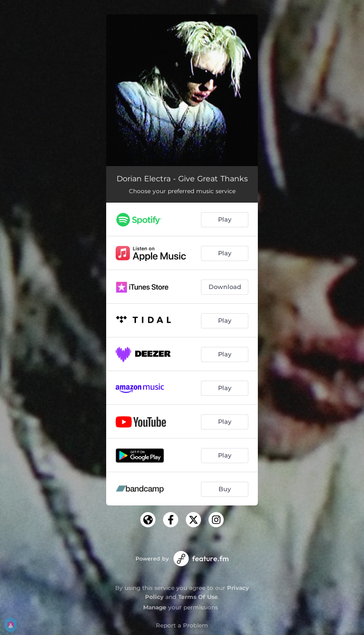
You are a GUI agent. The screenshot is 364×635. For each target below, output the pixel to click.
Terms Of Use (198, 597)
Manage (155, 607)
